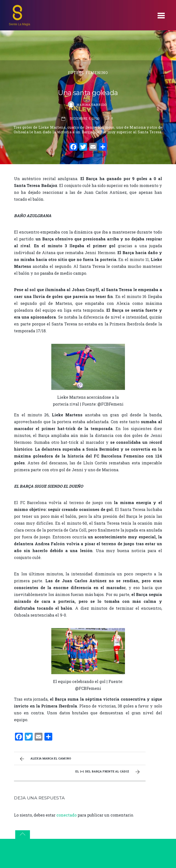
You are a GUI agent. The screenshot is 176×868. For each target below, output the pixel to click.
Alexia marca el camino (45, 759)
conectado (67, 815)
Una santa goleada (88, 93)
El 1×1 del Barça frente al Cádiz (108, 772)
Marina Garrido (92, 105)
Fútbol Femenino (88, 73)
